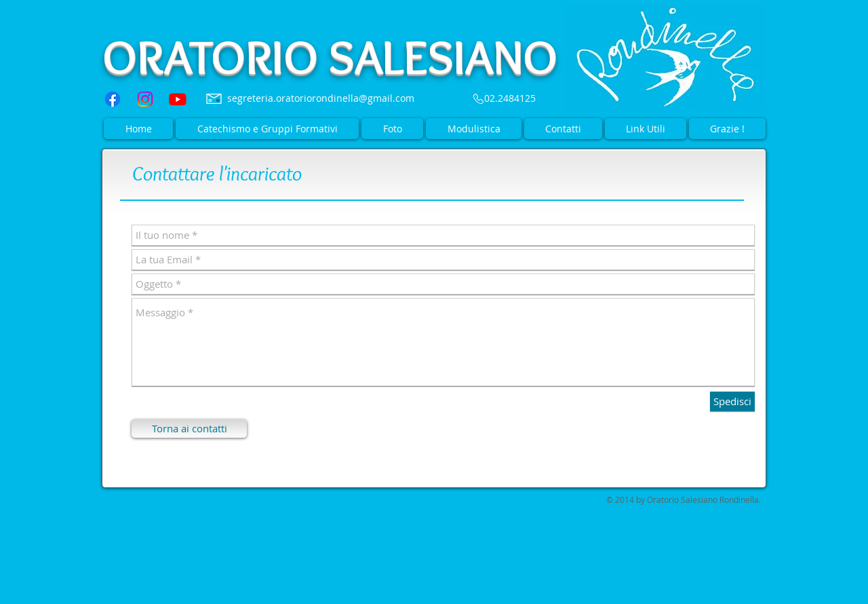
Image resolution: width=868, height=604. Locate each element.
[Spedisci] (732, 401)
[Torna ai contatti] (189, 429)
